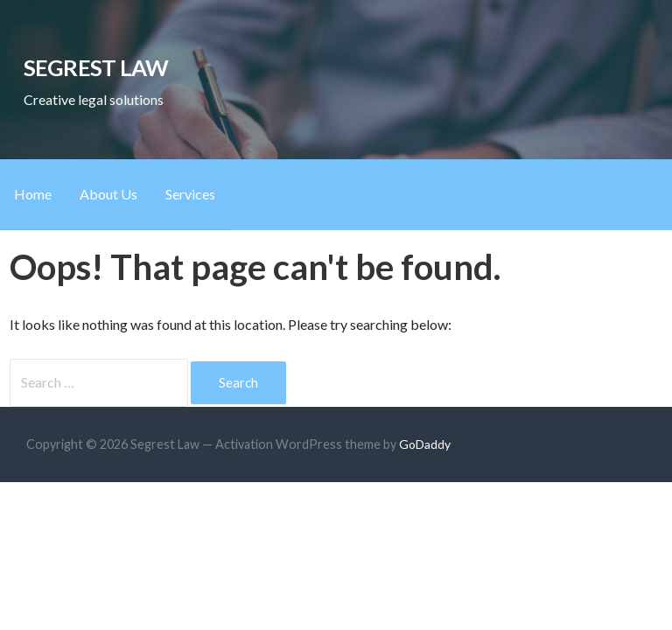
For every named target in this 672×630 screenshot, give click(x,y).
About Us (108, 194)
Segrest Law (96, 67)
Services (190, 194)
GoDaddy (425, 444)
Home (33, 194)
